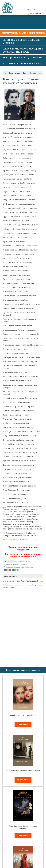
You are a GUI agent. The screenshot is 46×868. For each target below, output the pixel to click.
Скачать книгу (23, 724)
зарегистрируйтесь (21, 585)
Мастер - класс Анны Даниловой (22, 57)
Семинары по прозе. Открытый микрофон (22, 41)
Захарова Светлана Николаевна (17, 564)
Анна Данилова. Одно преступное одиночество (23, 827)
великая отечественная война (25, 539)
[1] (31, 179)
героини (9, 539)
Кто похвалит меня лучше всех (22, 63)
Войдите (6, 585)
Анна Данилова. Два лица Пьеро (23, 715)
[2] (10, 394)
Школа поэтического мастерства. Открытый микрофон (23, 50)
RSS (42, 581)
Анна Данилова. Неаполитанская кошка (23, 771)
